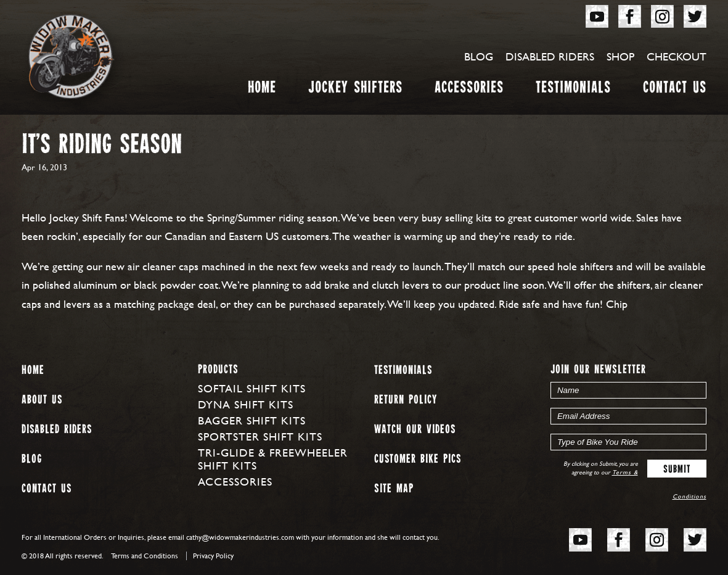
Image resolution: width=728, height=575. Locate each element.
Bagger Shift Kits (252, 420)
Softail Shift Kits (252, 388)
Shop (620, 56)
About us (42, 400)
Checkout (677, 56)
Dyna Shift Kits (246, 404)
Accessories (469, 90)
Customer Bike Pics (418, 459)
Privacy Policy (213, 556)
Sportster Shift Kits (260, 436)
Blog (479, 56)
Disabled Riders (550, 56)
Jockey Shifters (355, 90)
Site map (394, 489)
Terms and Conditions (145, 556)
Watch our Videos (415, 430)
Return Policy (406, 400)
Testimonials (573, 90)
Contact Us (675, 90)
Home (262, 90)
